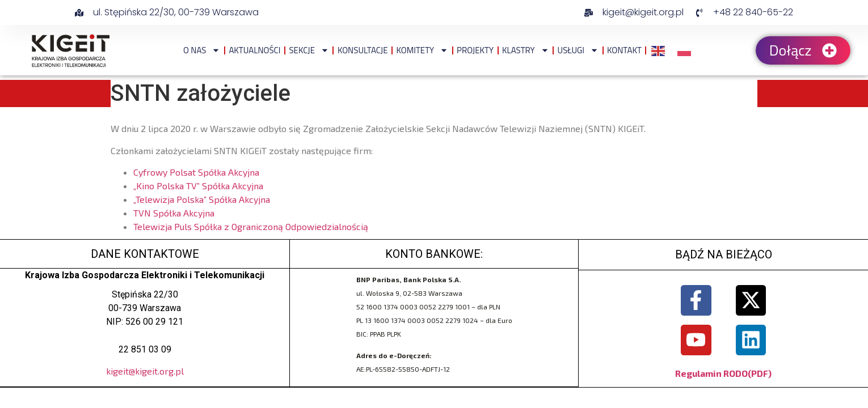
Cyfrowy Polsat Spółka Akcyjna (196, 172)
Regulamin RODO (711, 373)
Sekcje (309, 50)
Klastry (526, 50)
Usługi (578, 50)
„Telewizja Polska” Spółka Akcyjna (202, 199)
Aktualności (254, 50)
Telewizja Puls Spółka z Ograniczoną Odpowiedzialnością (251, 226)
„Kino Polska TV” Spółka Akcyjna (198, 186)
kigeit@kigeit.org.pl (145, 371)
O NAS (202, 50)
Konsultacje (363, 50)
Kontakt (624, 50)
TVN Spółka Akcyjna (174, 213)
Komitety (422, 50)
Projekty (475, 50)
